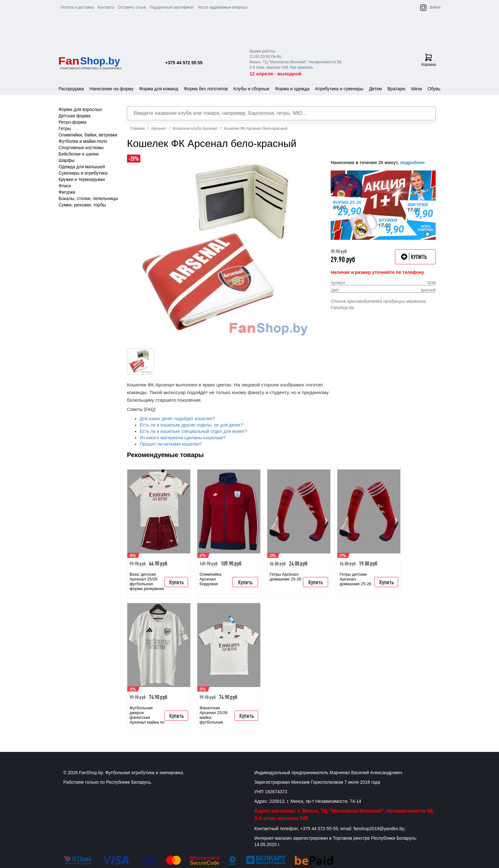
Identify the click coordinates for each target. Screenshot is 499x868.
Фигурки (67, 192)
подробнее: (413, 163)
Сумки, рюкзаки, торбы (82, 205)
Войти (435, 7)
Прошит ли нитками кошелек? (171, 444)
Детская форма (74, 116)
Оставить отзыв (132, 7)
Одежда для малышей (82, 167)
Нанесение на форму (112, 89)
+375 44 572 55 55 (184, 63)
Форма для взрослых (80, 109)
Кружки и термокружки (82, 179)
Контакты (106, 7)
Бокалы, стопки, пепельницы (88, 198)
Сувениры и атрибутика (83, 173)
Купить (176, 582)
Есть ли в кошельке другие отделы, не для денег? (191, 425)
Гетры (65, 128)
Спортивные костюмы (81, 148)
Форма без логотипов (206, 89)
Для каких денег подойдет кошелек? (177, 419)
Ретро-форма (72, 122)
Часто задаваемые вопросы (222, 7)
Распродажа (71, 89)
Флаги (65, 186)
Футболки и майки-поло (83, 141)
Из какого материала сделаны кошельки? (183, 438)
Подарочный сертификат (172, 7)
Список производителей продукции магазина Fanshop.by (378, 304)
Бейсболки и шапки (79, 154)
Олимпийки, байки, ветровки (88, 135)
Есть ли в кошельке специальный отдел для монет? (193, 431)
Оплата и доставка (77, 7)
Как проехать (302, 67)
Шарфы (67, 160)
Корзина (429, 60)
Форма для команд (159, 89)
